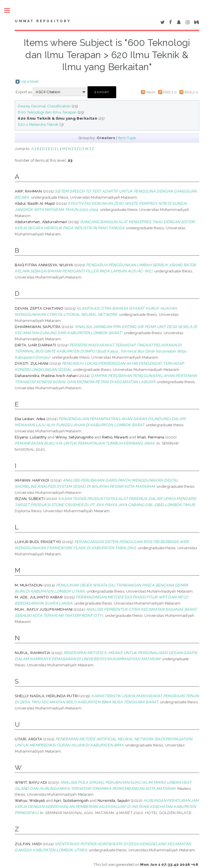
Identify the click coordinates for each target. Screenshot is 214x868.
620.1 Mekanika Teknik (38, 124)
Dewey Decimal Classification (44, 106)
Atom (151, 92)
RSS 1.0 (170, 92)
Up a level (30, 81)
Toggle (10, 10)
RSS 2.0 (191, 92)
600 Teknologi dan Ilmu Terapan (47, 112)
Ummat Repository (43, 21)
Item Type (127, 138)
